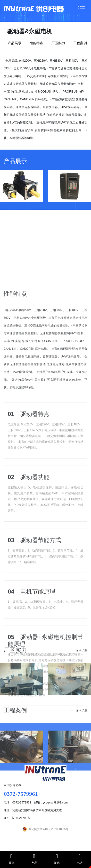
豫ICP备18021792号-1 (18, 818)
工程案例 (80, 43)
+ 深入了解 (79, 669)
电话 (80, 859)
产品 (34, 859)
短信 (57, 859)
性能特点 (36, 43)
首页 (11, 859)
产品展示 (15, 43)
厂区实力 (58, 43)
